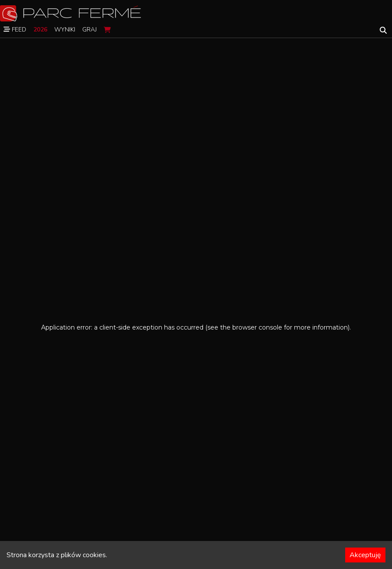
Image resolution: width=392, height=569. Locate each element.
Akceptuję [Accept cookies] (365, 555)
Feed (15, 30)
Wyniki (65, 30)
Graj (89, 30)
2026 (40, 30)
